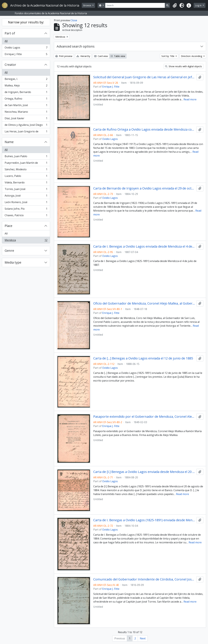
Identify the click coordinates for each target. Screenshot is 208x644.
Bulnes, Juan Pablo (26, 157)
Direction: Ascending (192, 56)
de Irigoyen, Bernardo (26, 93)
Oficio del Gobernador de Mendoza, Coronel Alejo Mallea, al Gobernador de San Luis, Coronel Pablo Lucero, (144, 303)
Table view (118, 56)
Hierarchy (83, 56)
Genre (9, 251)
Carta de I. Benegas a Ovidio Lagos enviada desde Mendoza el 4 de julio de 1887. (144, 246)
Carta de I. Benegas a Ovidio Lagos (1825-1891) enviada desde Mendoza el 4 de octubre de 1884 (144, 520)
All (6, 41)
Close (74, 20)
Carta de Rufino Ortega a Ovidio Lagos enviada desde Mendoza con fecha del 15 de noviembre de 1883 (144, 129)
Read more (190, 99)
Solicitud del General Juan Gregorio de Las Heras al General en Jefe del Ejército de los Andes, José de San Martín (144, 77)
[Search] (135, 5)
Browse (88, 5)
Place (8, 226)
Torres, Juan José (26, 190)
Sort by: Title (168, 56)
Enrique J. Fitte (26, 55)
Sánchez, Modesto (26, 170)
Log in (199, 5)
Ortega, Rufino (26, 99)
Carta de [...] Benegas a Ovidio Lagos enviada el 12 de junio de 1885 (143, 358)
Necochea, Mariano (26, 112)
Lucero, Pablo (26, 177)
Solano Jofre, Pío (26, 209)
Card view (101, 56)
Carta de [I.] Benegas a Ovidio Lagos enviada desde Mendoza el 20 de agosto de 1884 (144, 472)
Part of (10, 33)
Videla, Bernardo (26, 183)
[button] (175, 5)
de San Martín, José (26, 106)
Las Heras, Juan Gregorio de (26, 132)
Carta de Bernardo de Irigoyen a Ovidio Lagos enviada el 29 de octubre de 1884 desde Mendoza (144, 188)
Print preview (64, 56)
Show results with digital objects (184, 66)
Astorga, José (26, 196)
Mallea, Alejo (26, 86)
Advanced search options (76, 46)
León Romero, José (26, 203)
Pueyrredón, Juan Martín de (26, 163)
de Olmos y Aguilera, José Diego (26, 126)
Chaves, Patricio (26, 216)
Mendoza (26, 241)
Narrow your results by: (26, 22)
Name (9, 142)
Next (143, 638)
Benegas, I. (26, 80)
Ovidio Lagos (26, 48)
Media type (13, 262)
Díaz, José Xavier (26, 119)
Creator (10, 65)
